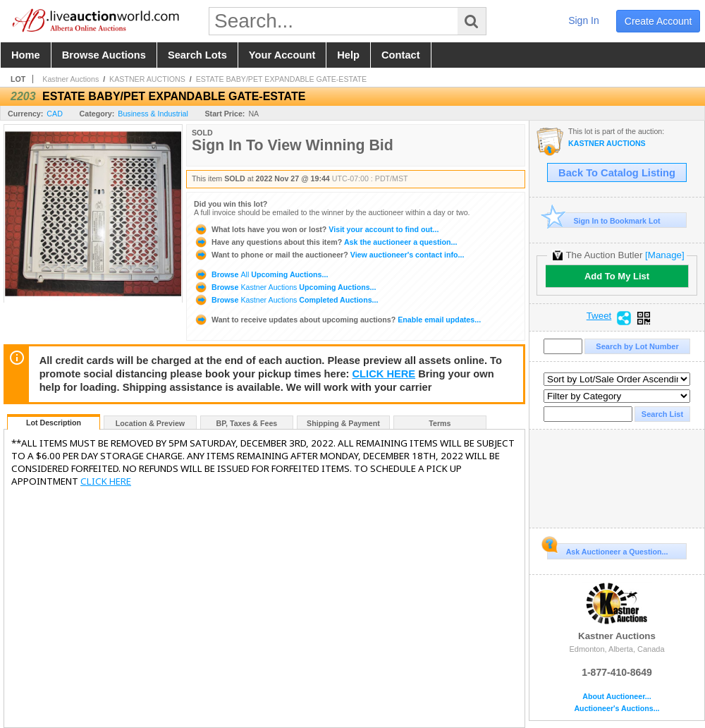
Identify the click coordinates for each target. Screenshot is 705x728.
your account (282, 55)
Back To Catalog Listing (617, 173)
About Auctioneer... (617, 697)
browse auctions (104, 55)
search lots (197, 55)
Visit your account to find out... (316, 229)
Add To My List (617, 276)
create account (658, 21)
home (26, 55)
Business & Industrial (153, 114)
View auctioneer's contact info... (329, 255)
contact (401, 55)
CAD (55, 114)
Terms (440, 423)
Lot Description (54, 423)
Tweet (599, 316)
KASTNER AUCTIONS (147, 79)
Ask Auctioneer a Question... (607, 550)
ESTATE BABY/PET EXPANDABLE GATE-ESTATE (282, 79)
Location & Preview (150, 423)
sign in (584, 20)
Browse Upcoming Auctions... (261, 274)
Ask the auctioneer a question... (325, 242)
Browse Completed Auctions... (286, 300)
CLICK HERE (384, 374)
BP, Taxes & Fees (247, 423)
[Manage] (664, 255)
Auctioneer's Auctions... (617, 709)
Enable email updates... (337, 320)
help (348, 55)
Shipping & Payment (343, 423)
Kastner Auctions (70, 79)
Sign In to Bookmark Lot (604, 220)
